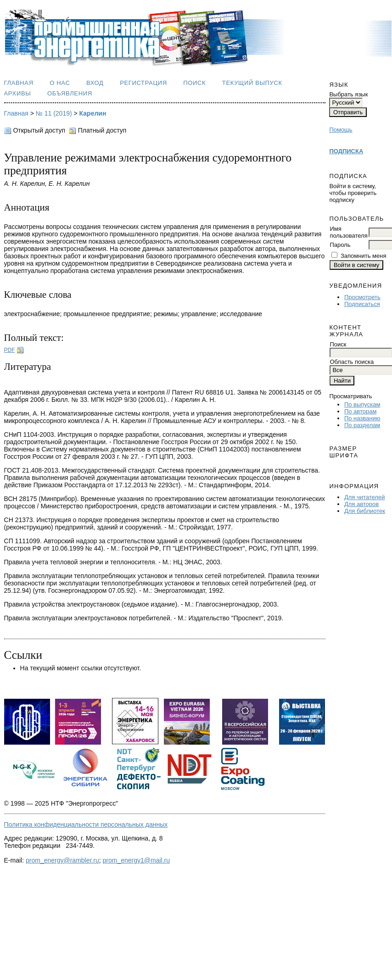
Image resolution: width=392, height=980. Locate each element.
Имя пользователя (348, 232)
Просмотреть (362, 297)
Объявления (70, 93)
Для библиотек (365, 511)
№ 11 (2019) (54, 113)
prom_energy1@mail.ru (137, 860)
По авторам (360, 411)
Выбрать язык (348, 94)
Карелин (93, 113)
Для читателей (365, 497)
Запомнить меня (363, 256)
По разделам (362, 425)
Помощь (341, 130)
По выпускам (362, 404)
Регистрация (143, 83)
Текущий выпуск (252, 83)
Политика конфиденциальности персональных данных (86, 824)
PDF (10, 350)
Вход (95, 83)
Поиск (194, 83)
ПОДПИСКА (346, 151)
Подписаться (362, 304)
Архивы (18, 93)
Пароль (340, 245)
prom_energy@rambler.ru (62, 860)
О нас (60, 83)
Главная (19, 83)
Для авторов (361, 504)
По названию (362, 418)
